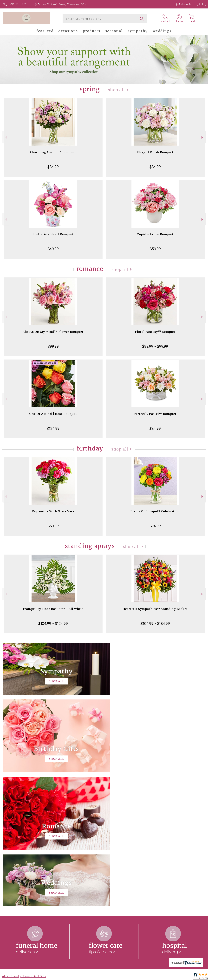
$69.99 (53, 526)
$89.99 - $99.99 (155, 346)
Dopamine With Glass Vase (53, 511)
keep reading (124, 849)
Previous (6, 137)
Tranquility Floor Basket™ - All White (53, 609)
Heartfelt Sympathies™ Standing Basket (155, 609)
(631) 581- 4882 (17, 4)
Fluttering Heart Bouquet (53, 234)
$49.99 (53, 249)
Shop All (117, 90)
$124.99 (53, 428)
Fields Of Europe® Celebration (155, 511)
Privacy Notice (151, 977)
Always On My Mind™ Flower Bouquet (53, 332)
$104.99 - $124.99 (53, 623)
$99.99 (53, 346)
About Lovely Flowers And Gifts (24, 842)
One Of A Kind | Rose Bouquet (53, 414)
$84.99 (53, 167)
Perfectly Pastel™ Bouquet (155, 414)
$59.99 (155, 249)
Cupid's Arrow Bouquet (155, 234)
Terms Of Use (132, 977)
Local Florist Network (174, 977)
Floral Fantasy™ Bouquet (155, 332)
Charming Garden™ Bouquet (53, 152)
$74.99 (155, 526)
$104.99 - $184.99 (155, 623)
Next (203, 137)
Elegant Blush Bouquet (155, 152)
